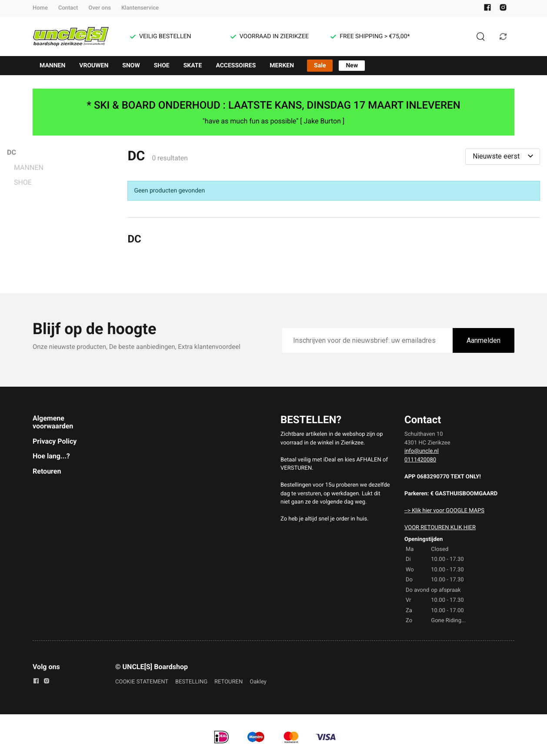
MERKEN (282, 66)
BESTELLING (191, 682)
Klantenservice (140, 8)
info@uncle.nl (422, 451)
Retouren (47, 471)
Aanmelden (484, 340)
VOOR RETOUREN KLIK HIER (440, 528)
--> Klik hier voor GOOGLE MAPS (444, 511)
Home (40, 8)
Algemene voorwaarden (53, 422)
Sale (320, 66)
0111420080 (420, 460)
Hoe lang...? (51, 456)
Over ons (99, 8)
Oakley (258, 682)
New (352, 66)
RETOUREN (228, 682)
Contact (68, 8)
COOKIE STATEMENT (142, 682)
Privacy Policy (55, 441)
